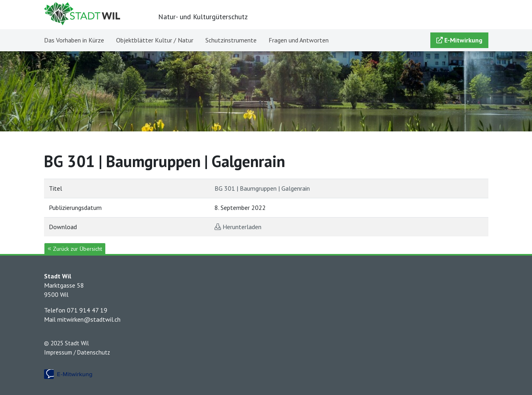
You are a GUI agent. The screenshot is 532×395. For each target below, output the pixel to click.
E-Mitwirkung (459, 40)
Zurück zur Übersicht (75, 249)
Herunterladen (242, 227)
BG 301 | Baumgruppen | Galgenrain (262, 188)
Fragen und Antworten (299, 40)
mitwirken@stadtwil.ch (89, 319)
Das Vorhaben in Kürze (74, 40)
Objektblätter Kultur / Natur (155, 40)
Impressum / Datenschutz (77, 352)
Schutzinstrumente (231, 40)
